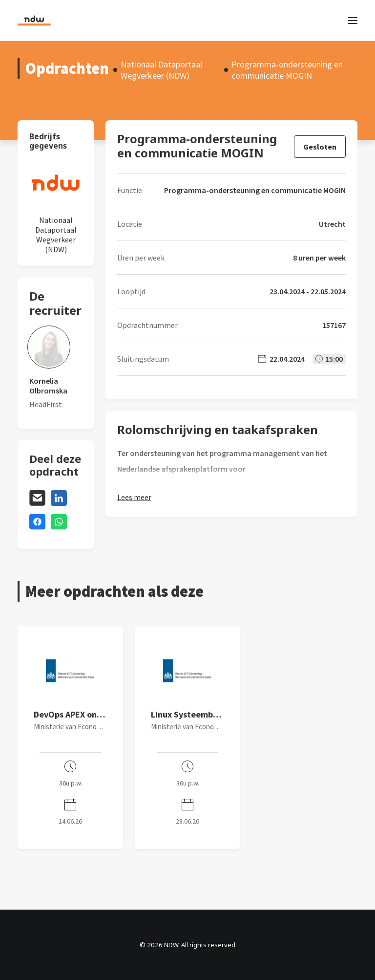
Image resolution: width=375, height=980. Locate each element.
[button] (353, 21)
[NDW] (34, 21)
